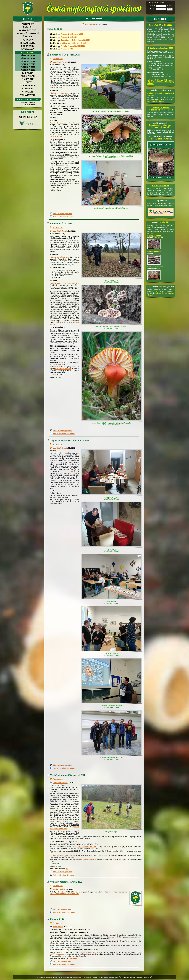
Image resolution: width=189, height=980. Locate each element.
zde (78, 283)
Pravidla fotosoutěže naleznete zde (64, 123)
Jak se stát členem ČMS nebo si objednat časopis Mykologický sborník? (161, 82)
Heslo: (152, 9)
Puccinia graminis (154, 251)
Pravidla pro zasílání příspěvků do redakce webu (161, 109)
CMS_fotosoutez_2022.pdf (90, 952)
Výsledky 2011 (28, 61)
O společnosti (28, 30)
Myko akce (28, 49)
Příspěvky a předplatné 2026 (161, 48)
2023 (63, 323)
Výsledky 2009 (28, 67)
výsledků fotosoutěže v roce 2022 (64, 828)
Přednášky (28, 46)
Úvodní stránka (90, 25)
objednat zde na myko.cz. (161, 139)
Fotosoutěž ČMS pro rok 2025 (72, 34)
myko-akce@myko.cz (155, 101)
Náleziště (28, 79)
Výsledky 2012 (28, 58)
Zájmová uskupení (28, 34)
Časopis (28, 37)
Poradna (28, 40)
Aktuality (28, 24)
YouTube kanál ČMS (161, 186)
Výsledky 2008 (28, 70)
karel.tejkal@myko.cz (63, 369)
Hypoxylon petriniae (155, 236)
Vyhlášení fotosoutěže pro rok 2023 (73, 43)
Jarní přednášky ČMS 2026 (161, 25)
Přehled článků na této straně (64, 217)
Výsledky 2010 (28, 64)
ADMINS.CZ (147, 977)
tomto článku (69, 471)
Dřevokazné (28, 43)
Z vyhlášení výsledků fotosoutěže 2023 (75, 40)
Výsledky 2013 (28, 56)
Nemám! (170, 6)
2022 (57, 323)
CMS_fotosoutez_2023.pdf (86, 847)
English (28, 27)
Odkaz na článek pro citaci (63, 214)
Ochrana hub (28, 85)
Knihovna (28, 73)
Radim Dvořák (59, 889)
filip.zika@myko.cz (57, 364)
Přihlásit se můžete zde (59, 93)
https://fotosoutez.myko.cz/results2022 (64, 894)
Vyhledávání (28, 95)
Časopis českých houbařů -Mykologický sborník (161, 126)
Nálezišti (165, 222)
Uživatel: (152, 6)
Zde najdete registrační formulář (62, 855)
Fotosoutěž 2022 (67, 49)
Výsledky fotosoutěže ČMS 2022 (73, 46)
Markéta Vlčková (60, 62)
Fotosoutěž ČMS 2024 (69, 37)
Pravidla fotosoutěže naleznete (63, 283)
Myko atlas (28, 76)
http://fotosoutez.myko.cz (59, 954)
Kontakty (28, 89)
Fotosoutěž (28, 52)
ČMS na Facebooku (29, 102)
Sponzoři (28, 92)
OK (170, 9)
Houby (28, 82)
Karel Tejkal (58, 927)
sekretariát (160, 293)
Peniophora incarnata (155, 267)
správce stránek (29, 105)
